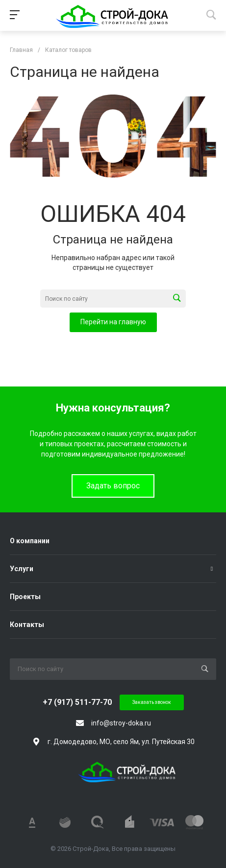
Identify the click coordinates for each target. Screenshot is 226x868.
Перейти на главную (113, 322)
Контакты (27, 625)
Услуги (22, 569)
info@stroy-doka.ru (121, 723)
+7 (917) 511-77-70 (77, 702)
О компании (30, 541)
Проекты (25, 597)
